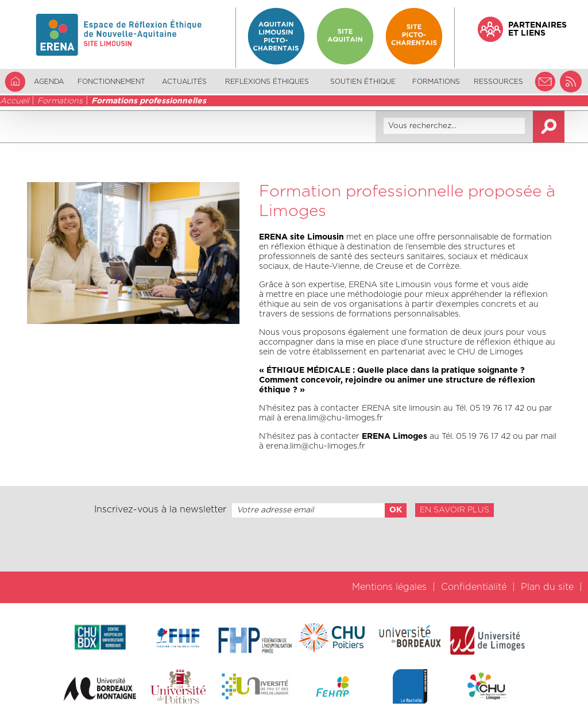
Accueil (14, 101)
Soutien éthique (363, 82)
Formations (60, 101)
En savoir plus (454, 510)
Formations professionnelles (149, 101)
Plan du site (547, 587)
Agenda (49, 82)
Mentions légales (389, 587)
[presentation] (294, 545)
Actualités (184, 82)
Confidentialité (474, 587)
